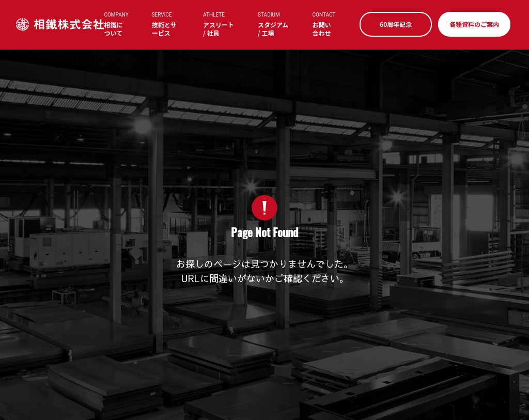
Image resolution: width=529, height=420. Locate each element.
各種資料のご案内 (472, 24)
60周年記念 (394, 24)
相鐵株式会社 (62, 25)
